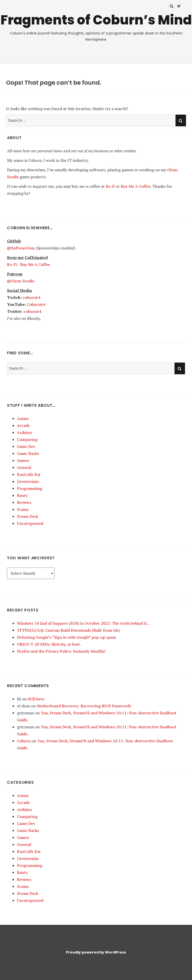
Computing (27, 439)
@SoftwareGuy (21, 248)
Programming (30, 488)
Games (23, 460)
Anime (23, 418)
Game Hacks (28, 453)
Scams (23, 509)
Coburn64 (36, 304)
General (24, 467)
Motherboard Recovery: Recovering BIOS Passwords (84, 706)
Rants (22, 495)
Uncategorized (30, 523)
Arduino (24, 432)
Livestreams (28, 481)
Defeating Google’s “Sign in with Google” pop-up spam (66, 637)
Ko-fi (110, 186)
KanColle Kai (29, 474)
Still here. (36, 699)
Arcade (23, 425)
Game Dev (26, 446)
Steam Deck (28, 516)
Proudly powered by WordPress (96, 952)
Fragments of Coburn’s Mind (96, 20)
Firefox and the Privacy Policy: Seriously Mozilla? (61, 651)
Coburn (24, 741)
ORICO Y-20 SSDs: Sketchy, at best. (49, 644)
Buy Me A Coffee (136, 186)
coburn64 (31, 297)
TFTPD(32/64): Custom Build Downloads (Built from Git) (68, 630)
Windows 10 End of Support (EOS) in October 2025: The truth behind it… (84, 623)
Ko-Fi (12, 264)
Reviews (24, 502)
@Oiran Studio (21, 281)
